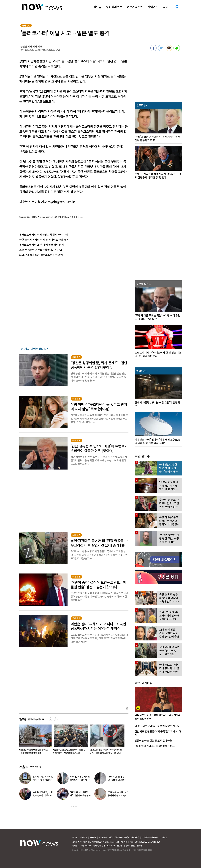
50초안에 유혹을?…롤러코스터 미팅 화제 (41, 255)
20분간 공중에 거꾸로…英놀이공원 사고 (41, 250)
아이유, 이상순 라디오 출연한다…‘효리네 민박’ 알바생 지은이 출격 (80, 780)
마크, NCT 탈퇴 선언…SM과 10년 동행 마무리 (117, 780)
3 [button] (76, 807)
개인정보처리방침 (106, 837)
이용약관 (93, 837)
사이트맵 (164, 837)
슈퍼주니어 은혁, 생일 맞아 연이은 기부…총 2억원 (43, 795)
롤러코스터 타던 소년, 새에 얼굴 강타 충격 (42, 245)
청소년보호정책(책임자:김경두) (127, 837)
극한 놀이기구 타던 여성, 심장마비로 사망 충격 (44, 240)
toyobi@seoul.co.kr (61, 202)
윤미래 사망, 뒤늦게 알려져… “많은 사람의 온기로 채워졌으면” (43, 780)
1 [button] (72, 807)
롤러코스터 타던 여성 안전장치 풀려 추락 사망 (44, 235)
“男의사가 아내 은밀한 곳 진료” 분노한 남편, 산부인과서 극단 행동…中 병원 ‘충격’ (108, 753)
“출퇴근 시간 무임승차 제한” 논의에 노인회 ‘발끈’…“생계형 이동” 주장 (71, 752)
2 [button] (74, 807)
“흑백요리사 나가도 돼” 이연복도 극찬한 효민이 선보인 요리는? (80, 795)
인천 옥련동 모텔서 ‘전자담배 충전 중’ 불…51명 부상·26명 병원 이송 (34, 752)
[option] (35, 741)
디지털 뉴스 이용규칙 (150, 837)
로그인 (75, 837)
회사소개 (84, 837)
